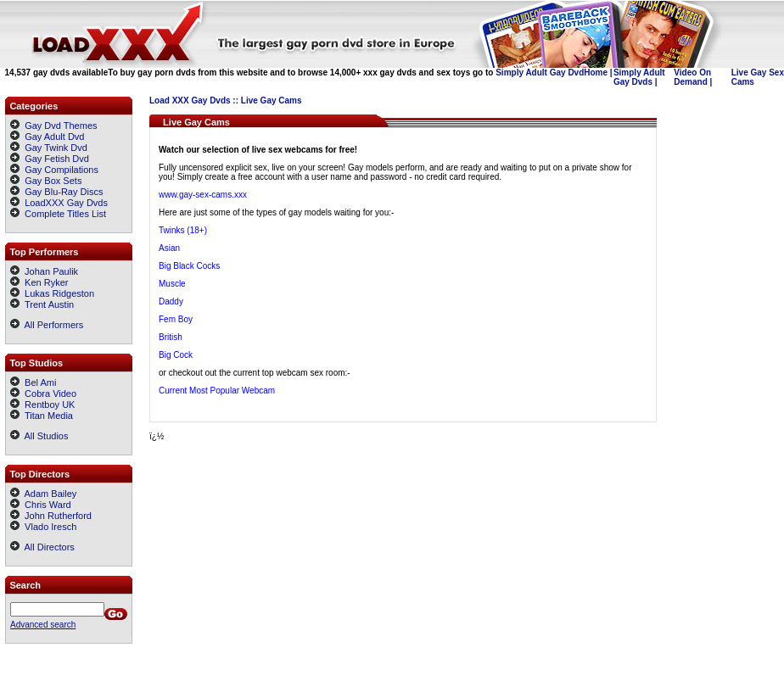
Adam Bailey (43, 494)
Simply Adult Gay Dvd (540, 73)
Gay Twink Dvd (56, 148)
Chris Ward (41, 505)
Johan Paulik (44, 271)
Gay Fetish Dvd (57, 159)
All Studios (39, 436)
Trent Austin (42, 304)
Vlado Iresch (43, 527)
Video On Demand (692, 77)
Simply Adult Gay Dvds (639, 77)
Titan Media (42, 416)
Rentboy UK (42, 405)
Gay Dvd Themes (61, 126)
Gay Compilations (62, 170)
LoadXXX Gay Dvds (66, 203)
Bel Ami (33, 382)
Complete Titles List (58, 214)
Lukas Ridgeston (52, 293)
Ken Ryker (39, 282)
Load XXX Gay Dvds (190, 100)
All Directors (42, 547)
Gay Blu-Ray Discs (64, 192)
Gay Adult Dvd (54, 137)
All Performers (47, 325)
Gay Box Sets (53, 181)
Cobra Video (43, 394)
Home (596, 73)
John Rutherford (51, 516)
